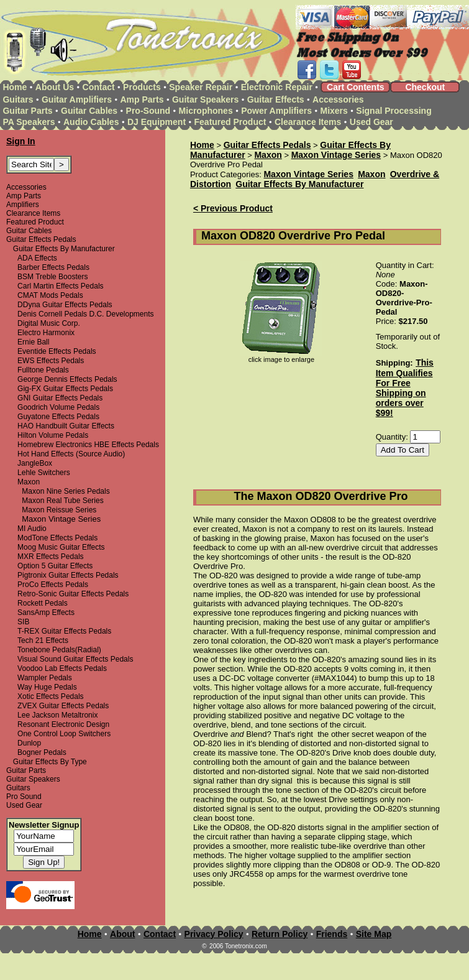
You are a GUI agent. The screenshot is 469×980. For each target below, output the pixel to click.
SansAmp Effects (46, 612)
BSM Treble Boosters (52, 277)
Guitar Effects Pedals (41, 239)
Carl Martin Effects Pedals (61, 286)
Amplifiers (23, 205)
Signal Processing (394, 111)
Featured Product (230, 122)
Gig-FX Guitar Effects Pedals (65, 389)
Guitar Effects (276, 99)
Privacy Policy (214, 934)
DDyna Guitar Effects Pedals (65, 305)
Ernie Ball (33, 342)
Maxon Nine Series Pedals (66, 491)
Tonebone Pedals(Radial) (59, 650)
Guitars (18, 99)
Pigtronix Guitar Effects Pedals (68, 575)
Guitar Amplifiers (77, 99)
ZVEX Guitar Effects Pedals (63, 706)
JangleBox (35, 463)
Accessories (338, 99)
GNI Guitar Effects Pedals (60, 398)
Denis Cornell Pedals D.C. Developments (85, 314)
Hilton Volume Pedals (53, 435)
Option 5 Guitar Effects (55, 566)
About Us (55, 87)
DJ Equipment (157, 122)
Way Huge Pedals (47, 687)
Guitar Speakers (205, 99)
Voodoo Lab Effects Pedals (62, 668)
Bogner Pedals (42, 752)
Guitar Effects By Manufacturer (64, 249)
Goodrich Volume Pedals (58, 407)
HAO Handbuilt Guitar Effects (66, 426)
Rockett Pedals (43, 603)
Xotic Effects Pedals (51, 696)
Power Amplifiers (276, 111)
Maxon (29, 482)
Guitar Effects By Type (50, 762)
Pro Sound (24, 797)
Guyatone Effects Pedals (58, 417)
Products (142, 87)
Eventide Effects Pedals (57, 351)
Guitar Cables (89, 111)
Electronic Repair (277, 87)
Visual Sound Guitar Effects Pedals (75, 659)
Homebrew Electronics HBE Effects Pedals (88, 445)
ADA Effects (37, 258)
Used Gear (371, 122)
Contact (99, 87)
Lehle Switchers (44, 473)
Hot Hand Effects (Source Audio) (71, 454)
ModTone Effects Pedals (57, 538)
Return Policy (280, 934)
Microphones (206, 111)
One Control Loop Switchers (64, 734)
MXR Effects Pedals (51, 557)
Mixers (334, 111)
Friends (332, 934)
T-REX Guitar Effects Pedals (64, 631)
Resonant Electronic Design (63, 724)
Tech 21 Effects (43, 640)
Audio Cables (91, 122)
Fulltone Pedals (43, 370)
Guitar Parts (27, 111)
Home (15, 87)
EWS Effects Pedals (51, 361)
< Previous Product (233, 208)
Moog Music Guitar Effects (61, 547)
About (122, 934)
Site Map (374, 934)
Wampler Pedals (45, 678)
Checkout (425, 87)
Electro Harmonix (46, 333)
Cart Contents (356, 87)
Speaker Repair (201, 87)
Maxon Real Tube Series (62, 501)
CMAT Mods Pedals (50, 295)
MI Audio (32, 529)
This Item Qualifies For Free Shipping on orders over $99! (405, 388)
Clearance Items (308, 122)
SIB (23, 622)
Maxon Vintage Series (336, 155)
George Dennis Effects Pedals (67, 379)
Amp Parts (142, 99)
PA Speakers (29, 122)
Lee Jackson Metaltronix (57, 715)
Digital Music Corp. (49, 323)
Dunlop (29, 743)
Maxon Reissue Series (59, 510)
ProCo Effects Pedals (53, 585)
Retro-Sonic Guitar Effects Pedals (73, 594)
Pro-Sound (148, 111)
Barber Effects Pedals (53, 267)
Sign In (21, 141)
